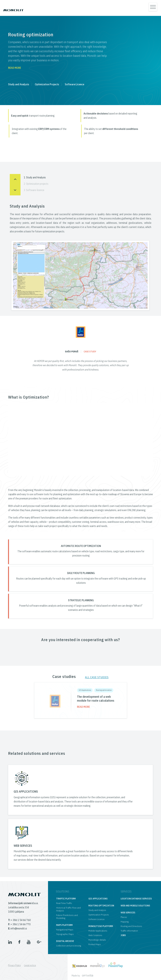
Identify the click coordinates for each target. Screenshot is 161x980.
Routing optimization (104, 690)
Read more (15, 68)
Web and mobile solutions (135, 906)
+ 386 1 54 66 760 (19, 920)
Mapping (125, 922)
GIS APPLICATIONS (26, 792)
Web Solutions (95, 935)
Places (124, 917)
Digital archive (65, 941)
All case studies (97, 677)
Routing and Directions (131, 926)
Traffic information (129, 931)
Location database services (136, 899)
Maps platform (64, 925)
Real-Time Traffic (64, 903)
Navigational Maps (65, 930)
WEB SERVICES (23, 846)
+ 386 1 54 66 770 (19, 924)
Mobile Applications (98, 931)
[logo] (13, 8)
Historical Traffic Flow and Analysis (68, 909)
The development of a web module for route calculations (96, 699)
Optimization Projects (47, 84)
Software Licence (74, 84)
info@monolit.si (17, 928)
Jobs (123, 935)
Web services (128, 913)
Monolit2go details (97, 940)
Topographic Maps (65, 934)
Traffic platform (66, 899)
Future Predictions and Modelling (67, 917)
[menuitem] (16, 966)
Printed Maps (95, 944)
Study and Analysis (19, 84)
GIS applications (98, 899)
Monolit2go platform (101, 926)
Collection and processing (69, 946)
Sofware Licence (96, 919)
